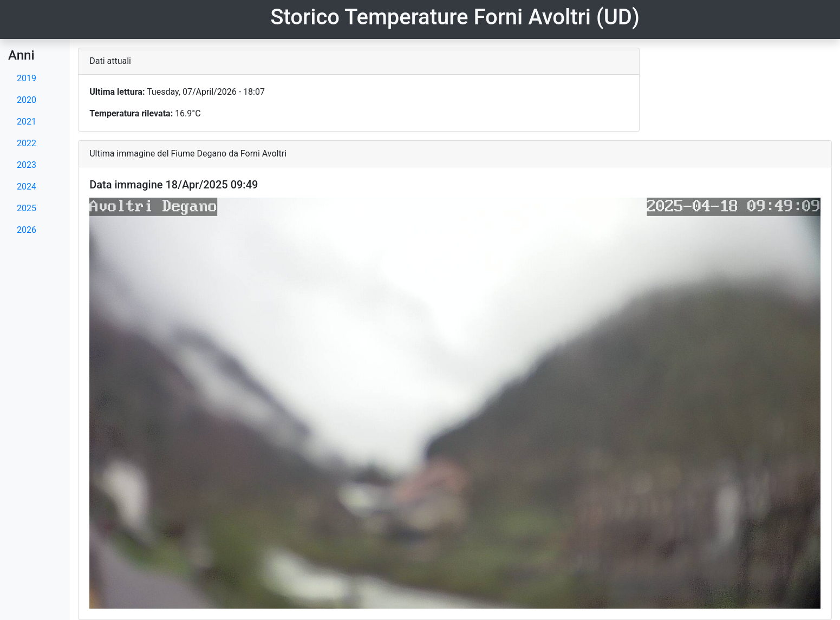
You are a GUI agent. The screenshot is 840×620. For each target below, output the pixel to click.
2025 (27, 208)
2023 (27, 165)
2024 (27, 187)
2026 (27, 230)
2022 (27, 143)
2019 (27, 78)
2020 (27, 100)
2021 (27, 122)
